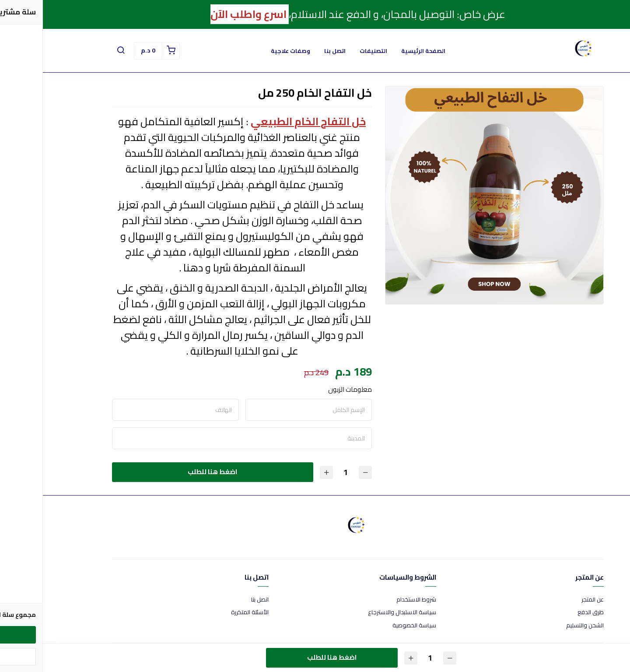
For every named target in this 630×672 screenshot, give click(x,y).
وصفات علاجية (248, 51)
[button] (78, 51)
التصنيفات (331, 51)
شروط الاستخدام (373, 600)
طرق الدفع (548, 612)
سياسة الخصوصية (371, 626)
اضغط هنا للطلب (170, 472)
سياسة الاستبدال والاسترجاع (359, 612)
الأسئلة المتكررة (207, 612)
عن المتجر (550, 600)
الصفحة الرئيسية (380, 51)
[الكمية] (303, 472)
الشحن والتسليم (542, 626)
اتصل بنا (292, 51)
